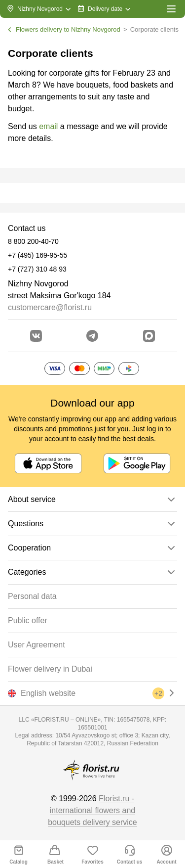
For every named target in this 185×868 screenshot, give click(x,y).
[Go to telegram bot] (92, 336)
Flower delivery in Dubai (50, 669)
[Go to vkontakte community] (36, 336)
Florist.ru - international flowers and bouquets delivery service (92, 810)
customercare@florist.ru (50, 307)
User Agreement (37, 645)
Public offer (28, 620)
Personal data (32, 596)
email (48, 126)
